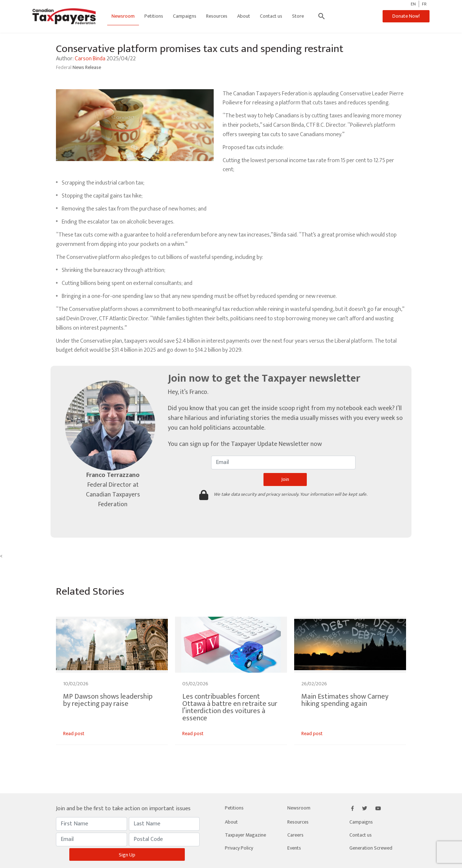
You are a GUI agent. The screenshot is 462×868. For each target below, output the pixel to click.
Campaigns (185, 16)
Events (294, 848)
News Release (87, 67)
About (244, 16)
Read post (74, 734)
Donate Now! (405, 16)
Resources (217, 16)
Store (298, 16)
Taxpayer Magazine (245, 835)
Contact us (271, 16)
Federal (64, 67)
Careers (295, 835)
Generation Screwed (371, 848)
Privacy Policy (239, 848)
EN (413, 4)
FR (424, 4)
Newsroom (123, 16)
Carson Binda (90, 59)
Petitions (154, 16)
